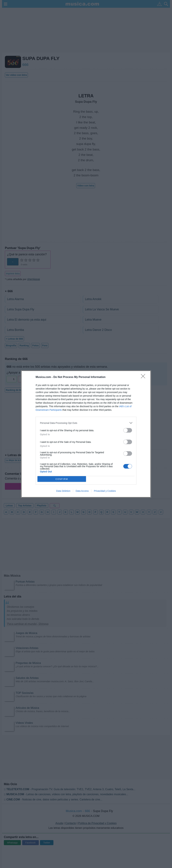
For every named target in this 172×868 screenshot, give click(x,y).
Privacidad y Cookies (105, 491)
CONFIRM (62, 479)
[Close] (144, 377)
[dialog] (86, 434)
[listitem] (86, 423)
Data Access (82, 491)
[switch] (128, 430)
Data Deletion (63, 491)
